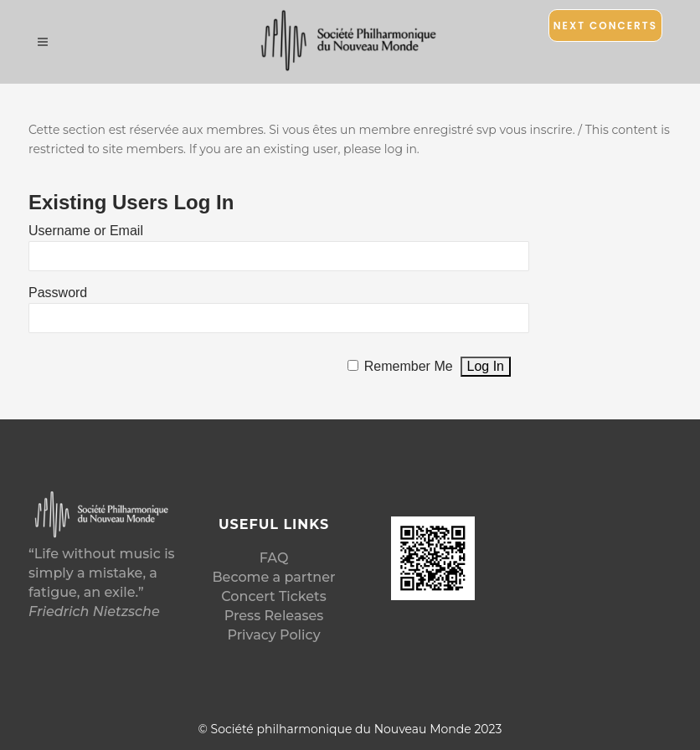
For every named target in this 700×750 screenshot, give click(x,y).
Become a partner (273, 577)
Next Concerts (605, 26)
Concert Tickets (273, 596)
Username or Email (86, 231)
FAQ (274, 558)
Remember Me (409, 366)
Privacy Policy (273, 635)
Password (58, 293)
